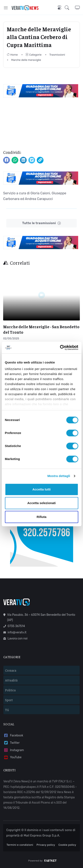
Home (12, 55)
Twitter (11, 743)
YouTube (12, 758)
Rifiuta (41, 517)
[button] (70, 8)
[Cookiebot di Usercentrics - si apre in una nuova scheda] (60, 348)
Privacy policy (46, 845)
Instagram (14, 750)
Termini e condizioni (20, 845)
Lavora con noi (15, 639)
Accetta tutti (41, 489)
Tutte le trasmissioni (42, 223)
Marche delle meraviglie (26, 60)
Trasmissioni (57, 55)
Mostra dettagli (59, 476)
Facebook (13, 735)
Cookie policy (67, 845)
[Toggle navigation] (6, 8)
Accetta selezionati (41, 503)
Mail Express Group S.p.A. (42, 836)
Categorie (34, 55)
